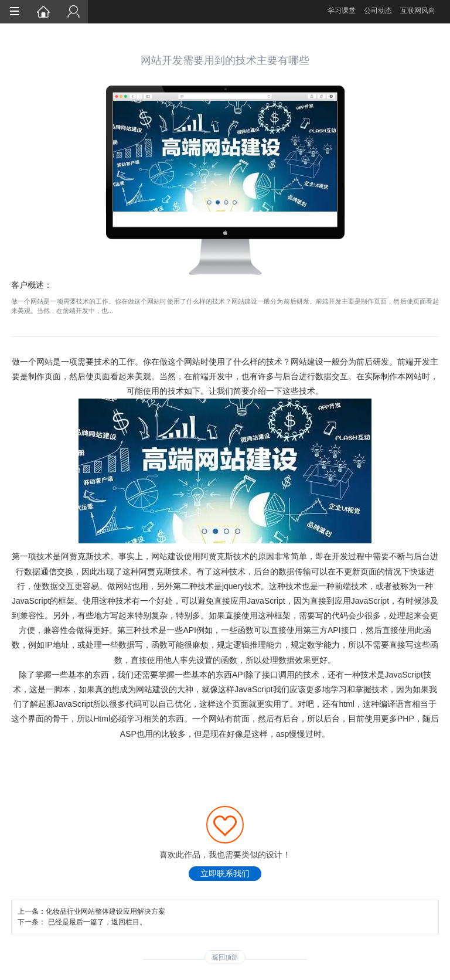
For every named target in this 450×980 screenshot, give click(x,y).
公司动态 (378, 11)
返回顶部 (225, 957)
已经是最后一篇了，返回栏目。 (97, 922)
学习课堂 (342, 11)
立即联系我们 (225, 874)
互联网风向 (418, 11)
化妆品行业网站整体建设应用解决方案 (105, 911)
